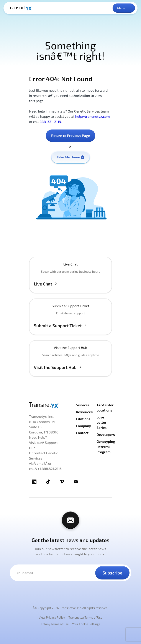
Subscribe (112, 573)
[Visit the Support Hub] (70, 363)
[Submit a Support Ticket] (70, 321)
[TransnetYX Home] (20, 8)
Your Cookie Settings (86, 624)
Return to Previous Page (70, 135)
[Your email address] (55, 573)
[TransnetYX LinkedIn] (34, 482)
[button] (70, 279)
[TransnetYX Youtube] (76, 482)
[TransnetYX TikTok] (48, 482)
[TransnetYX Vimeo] (62, 482)
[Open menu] (124, 8)
